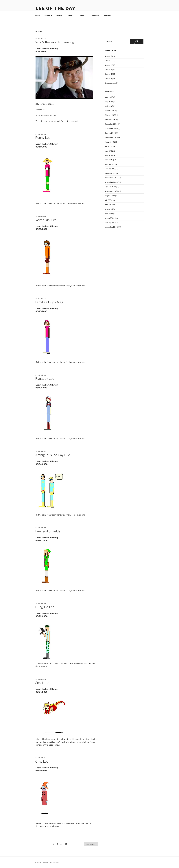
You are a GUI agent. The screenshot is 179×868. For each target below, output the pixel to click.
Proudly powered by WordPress (47, 862)
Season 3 (84, 15)
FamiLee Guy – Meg (49, 302)
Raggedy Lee (45, 379)
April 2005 (109, 160)
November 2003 (111, 227)
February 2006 (110, 115)
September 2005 (111, 137)
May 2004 (109, 209)
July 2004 (108, 200)
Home (37, 15)
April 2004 (109, 214)
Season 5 (107, 15)
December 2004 (111, 178)
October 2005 (110, 133)
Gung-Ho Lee (45, 607)
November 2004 (111, 182)
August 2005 (110, 142)
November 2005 (111, 128)
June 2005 (109, 151)
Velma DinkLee (46, 220)
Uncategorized (110, 83)
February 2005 (110, 169)
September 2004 (111, 191)
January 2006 (110, 120)
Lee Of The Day (56, 8)
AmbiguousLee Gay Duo (53, 455)
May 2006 (109, 102)
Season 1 (60, 15)
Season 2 (72, 15)
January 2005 (110, 173)
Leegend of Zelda (48, 531)
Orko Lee (42, 761)
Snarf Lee (42, 683)
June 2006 (109, 97)
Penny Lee (43, 138)
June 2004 (109, 205)
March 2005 (110, 164)
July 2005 (108, 146)
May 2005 (109, 155)
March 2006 (110, 111)
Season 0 (48, 15)
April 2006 (109, 106)
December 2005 (111, 124)
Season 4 (96, 15)
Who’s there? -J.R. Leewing (55, 42)
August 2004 (110, 196)
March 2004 (110, 218)
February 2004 (110, 223)
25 (67, 844)
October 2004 (110, 187)
